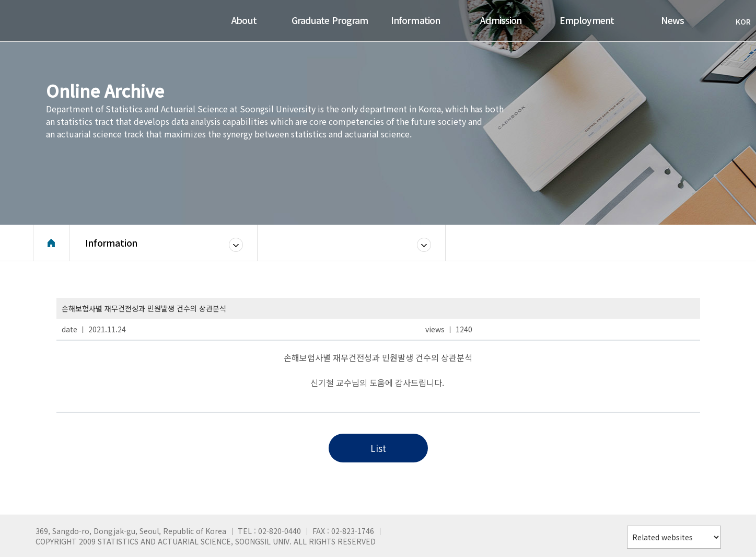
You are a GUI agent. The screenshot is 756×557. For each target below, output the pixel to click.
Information (111, 243)
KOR (738, 21)
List (378, 448)
